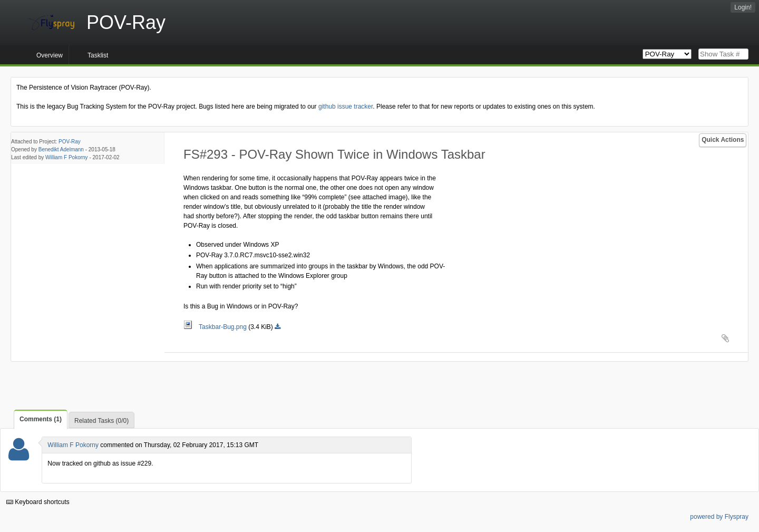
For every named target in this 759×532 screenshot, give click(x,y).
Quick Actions (723, 140)
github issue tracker (346, 107)
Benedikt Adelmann (61, 149)
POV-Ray (70, 142)
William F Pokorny (67, 157)
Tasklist (98, 55)
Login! (743, 7)
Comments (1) (41, 419)
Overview (50, 55)
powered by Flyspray (719, 517)
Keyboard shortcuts (38, 502)
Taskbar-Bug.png (216, 327)
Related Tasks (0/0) (101, 421)
